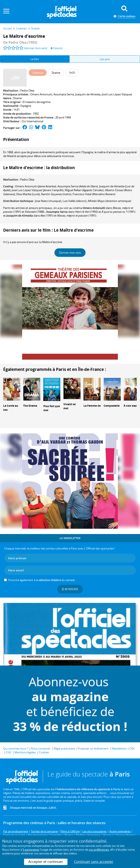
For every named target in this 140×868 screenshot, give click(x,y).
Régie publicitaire (64, 748)
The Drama (30, 406)
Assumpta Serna (64, 94)
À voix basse (131, 406)
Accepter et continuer (46, 862)
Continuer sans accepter (94, 862)
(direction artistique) (109, 201)
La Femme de (92, 406)
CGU (9, 752)
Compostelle (112, 406)
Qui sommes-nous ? (16, 748)
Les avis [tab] (105, 59)
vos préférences (99, 850)
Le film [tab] (35, 59)
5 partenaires (31, 850)
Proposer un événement (93, 748)
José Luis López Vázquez (117, 94)
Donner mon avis (70, 253)
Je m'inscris (70, 589)
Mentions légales (25, 752)
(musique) (48, 201)
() (36, 186)
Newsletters (119, 748)
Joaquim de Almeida (88, 94)
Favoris (56, 48)
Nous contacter (41, 748)
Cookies (44, 752)
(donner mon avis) (36, 48)
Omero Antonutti (41, 94)
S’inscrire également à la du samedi (41, 580)
